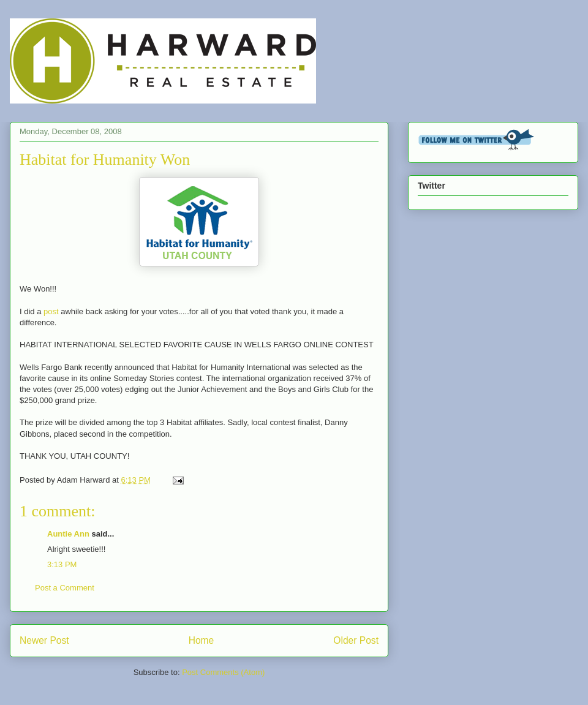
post (51, 311)
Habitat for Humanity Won (105, 160)
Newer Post (44, 640)
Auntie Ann (68, 534)
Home (202, 640)
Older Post (356, 640)
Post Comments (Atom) (223, 672)
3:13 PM (62, 564)
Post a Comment (65, 588)
